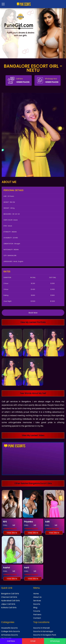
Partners (37, 615)
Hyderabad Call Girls (10, 601)
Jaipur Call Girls (8, 604)
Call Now (11, 641)
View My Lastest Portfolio (33, 322)
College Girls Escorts (10, 631)
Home (36, 594)
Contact (37, 618)
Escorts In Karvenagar (43, 631)
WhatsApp (55, 641)
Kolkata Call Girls (9, 608)
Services (37, 601)
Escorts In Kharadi (41, 628)
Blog (35, 608)
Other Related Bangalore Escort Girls (33, 483)
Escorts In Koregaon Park (45, 635)
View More (12, 533)
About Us (37, 597)
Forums (37, 611)
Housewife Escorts (9, 628)
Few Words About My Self (33, 393)
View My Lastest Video (33, 435)
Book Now (33, 313)
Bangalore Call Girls (10, 594)
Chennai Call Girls (9, 597)
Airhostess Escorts (10, 635)
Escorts (37, 604)
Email (33, 641)
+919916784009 (19, 80)
